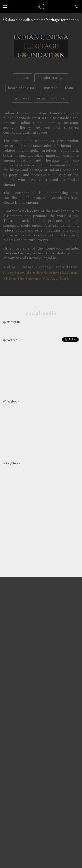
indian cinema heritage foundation (51, 20)
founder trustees (51, 78)
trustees (51, 88)
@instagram (12, 322)
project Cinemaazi (52, 98)
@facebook (11, 401)
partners (22, 98)
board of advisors (22, 88)
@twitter (10, 340)
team (69, 88)
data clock (14, 20)
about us (23, 78)
